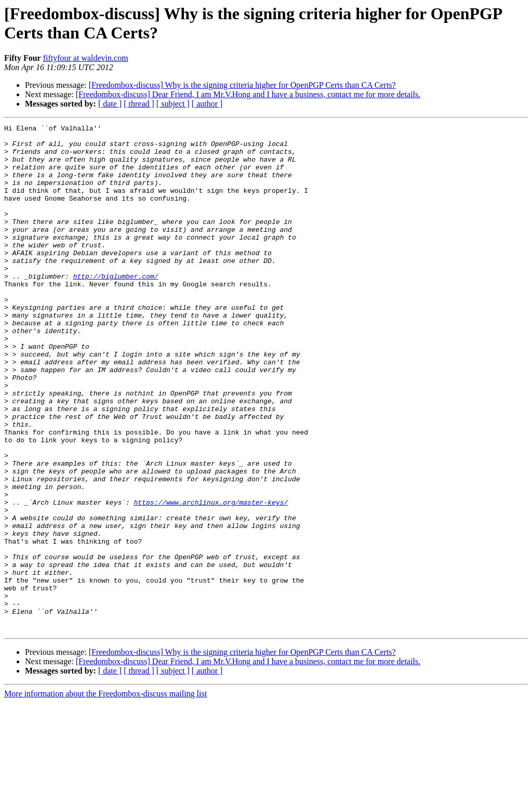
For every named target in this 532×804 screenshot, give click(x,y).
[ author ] (207, 104)
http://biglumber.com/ (116, 307)
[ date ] (110, 104)
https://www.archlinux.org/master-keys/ (211, 578)
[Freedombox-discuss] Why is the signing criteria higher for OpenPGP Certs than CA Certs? (242, 85)
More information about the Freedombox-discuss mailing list (105, 795)
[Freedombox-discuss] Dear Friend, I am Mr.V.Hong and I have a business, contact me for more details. (248, 94)
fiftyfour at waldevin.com (86, 58)
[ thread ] (139, 104)
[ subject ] (173, 104)
